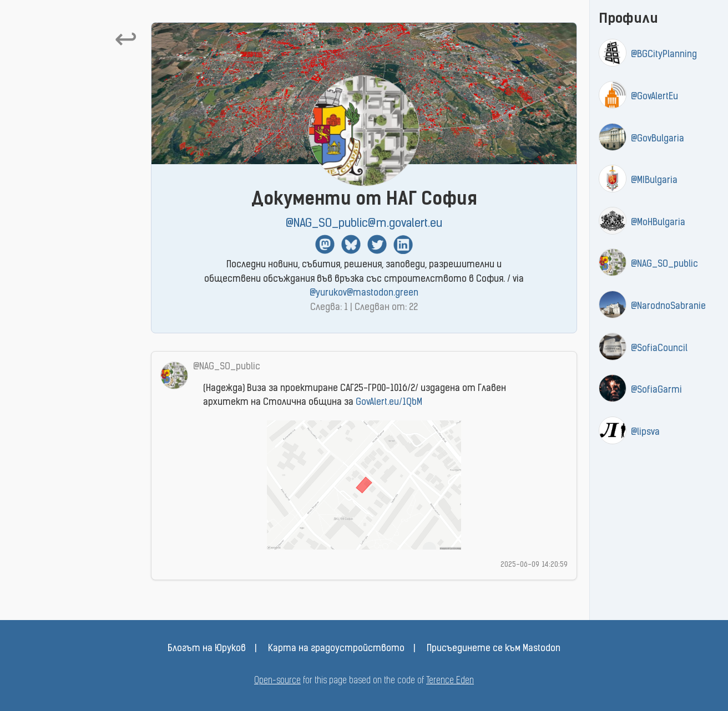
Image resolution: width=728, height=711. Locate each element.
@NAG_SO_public (664, 265)
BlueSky (351, 244)
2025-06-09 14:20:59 (534, 565)
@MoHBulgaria (658, 223)
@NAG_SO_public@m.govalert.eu (364, 224)
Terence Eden (450, 681)
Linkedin (403, 244)
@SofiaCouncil (659, 349)
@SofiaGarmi (656, 390)
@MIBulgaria (654, 181)
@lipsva (645, 433)
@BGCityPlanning (664, 55)
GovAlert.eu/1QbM (389, 403)
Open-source (277, 681)
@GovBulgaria (658, 139)
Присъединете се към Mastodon (494, 649)
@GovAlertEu (654, 97)
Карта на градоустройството (336, 649)
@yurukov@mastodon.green (364, 293)
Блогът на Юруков (207, 649)
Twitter (377, 244)
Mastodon (325, 244)
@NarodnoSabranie (668, 307)
